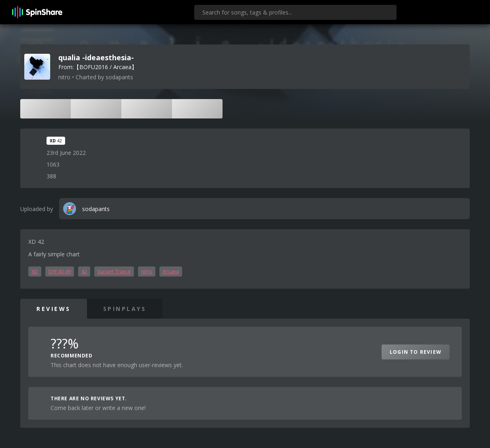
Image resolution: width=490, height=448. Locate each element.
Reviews (54, 309)
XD (35, 272)
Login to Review (416, 352)
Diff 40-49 (60, 272)
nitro (147, 272)
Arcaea (171, 272)
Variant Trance (114, 272)
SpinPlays (125, 309)
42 (84, 272)
